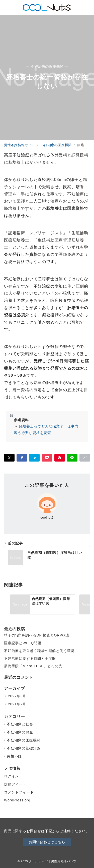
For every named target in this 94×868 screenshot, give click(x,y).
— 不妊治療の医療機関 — (47, 67)
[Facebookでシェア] (22, 458)
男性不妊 (14, 756)
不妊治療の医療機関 (24, 740)
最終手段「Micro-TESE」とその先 (33, 666)
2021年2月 (17, 704)
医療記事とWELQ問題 (23, 643)
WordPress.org (17, 800)
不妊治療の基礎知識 (24, 748)
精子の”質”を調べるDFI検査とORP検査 (37, 635)
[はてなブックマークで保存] (34, 458)
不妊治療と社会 (20, 724)
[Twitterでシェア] (9, 458)
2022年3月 (17, 696)
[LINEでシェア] (72, 458)
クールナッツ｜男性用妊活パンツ (53, 861)
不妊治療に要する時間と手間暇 (30, 659)
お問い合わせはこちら (47, 842)
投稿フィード (15, 784)
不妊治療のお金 (20, 732)
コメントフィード (19, 792)
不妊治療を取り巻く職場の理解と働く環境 (39, 651)
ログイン (11, 776)
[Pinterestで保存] (60, 458)
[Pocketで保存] (47, 458)
